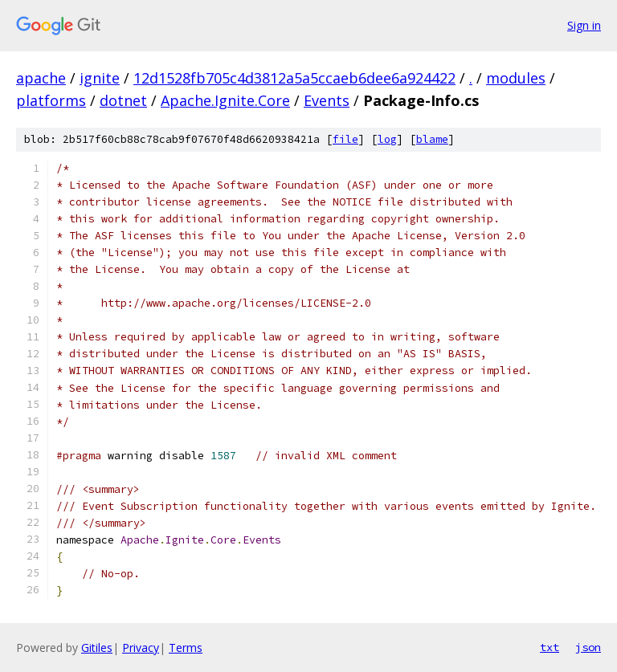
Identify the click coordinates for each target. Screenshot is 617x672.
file (345, 139)
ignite (100, 78)
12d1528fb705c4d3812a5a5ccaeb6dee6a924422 (294, 78)
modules (516, 78)
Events (327, 100)
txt (550, 647)
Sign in (584, 25)
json (588, 647)
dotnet (123, 100)
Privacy (141, 648)
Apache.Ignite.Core (225, 100)
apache (41, 78)
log (387, 139)
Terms (186, 648)
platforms (51, 100)
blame (432, 139)
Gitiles (97, 648)
